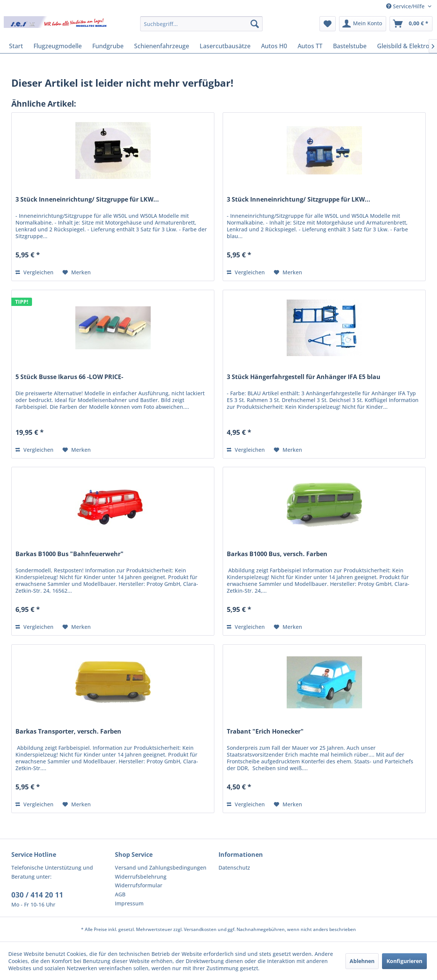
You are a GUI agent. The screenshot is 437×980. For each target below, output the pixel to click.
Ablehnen (362, 961)
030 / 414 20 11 (37, 895)
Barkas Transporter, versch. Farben (68, 732)
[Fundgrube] (108, 46)
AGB (120, 894)
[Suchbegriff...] (201, 24)
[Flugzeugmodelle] (58, 46)
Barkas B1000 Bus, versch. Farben (277, 554)
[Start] (16, 46)
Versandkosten (200, 929)
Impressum (129, 903)
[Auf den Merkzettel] (77, 272)
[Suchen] (255, 24)
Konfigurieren (404, 961)
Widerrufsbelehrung (141, 877)
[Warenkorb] (411, 24)
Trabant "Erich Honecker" (265, 732)
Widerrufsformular (139, 885)
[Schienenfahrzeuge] (162, 46)
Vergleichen (34, 272)
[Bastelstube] (350, 46)
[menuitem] (201, 24)
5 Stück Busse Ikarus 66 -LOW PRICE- (69, 377)
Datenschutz (234, 868)
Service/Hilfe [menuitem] (406, 6)
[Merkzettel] (328, 24)
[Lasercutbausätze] (225, 46)
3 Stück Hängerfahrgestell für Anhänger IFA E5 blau (304, 377)
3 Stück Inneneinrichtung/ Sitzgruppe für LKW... (87, 200)
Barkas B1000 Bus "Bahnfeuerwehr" (70, 554)
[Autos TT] (310, 46)
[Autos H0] (274, 46)
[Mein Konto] (363, 24)
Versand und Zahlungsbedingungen (161, 868)
